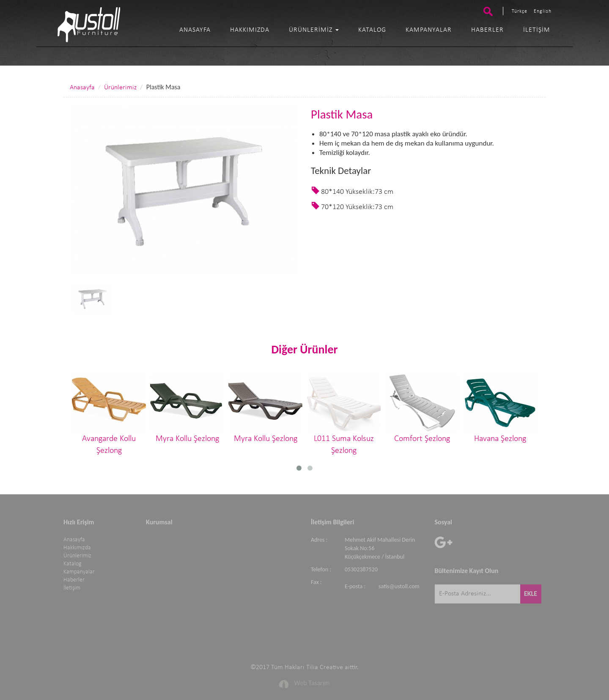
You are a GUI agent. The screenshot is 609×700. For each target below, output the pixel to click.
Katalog (372, 30)
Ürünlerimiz (314, 30)
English (543, 11)
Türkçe (520, 11)
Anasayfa (195, 30)
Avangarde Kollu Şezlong (109, 414)
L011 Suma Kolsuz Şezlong (344, 414)
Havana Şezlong (500, 408)
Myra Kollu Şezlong (187, 408)
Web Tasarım (312, 681)
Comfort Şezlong (422, 408)
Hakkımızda (250, 30)
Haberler (487, 30)
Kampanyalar (429, 30)
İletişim (537, 30)
